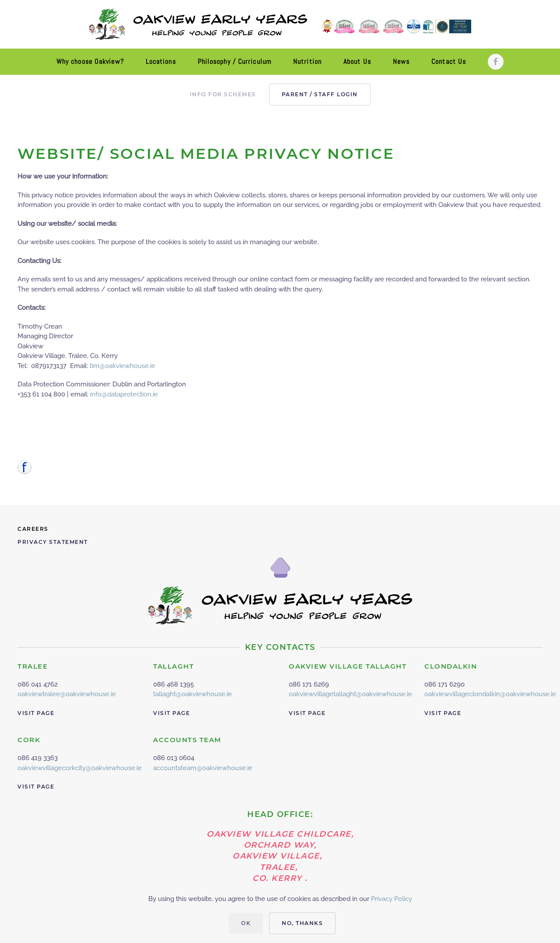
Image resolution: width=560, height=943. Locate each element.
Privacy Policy (392, 899)
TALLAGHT (173, 666)
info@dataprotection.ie (124, 394)
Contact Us (449, 61)
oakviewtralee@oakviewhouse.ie (67, 694)
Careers (33, 529)
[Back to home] (280, 24)
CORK (29, 740)
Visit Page (36, 713)
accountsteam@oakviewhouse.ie (203, 768)
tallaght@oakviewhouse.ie (192, 694)
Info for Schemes (223, 94)
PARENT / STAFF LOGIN (320, 94)
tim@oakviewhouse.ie (122, 366)
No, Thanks (302, 923)
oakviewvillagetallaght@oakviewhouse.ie (350, 694)
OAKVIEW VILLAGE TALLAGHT (348, 666)
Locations (161, 61)
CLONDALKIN (451, 666)
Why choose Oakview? (90, 61)
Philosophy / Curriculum (234, 61)
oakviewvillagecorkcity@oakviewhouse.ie (80, 768)
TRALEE (33, 666)
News (401, 61)
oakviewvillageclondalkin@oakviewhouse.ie (490, 694)
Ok (246, 923)
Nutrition (307, 61)
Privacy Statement (53, 542)
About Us (357, 61)
